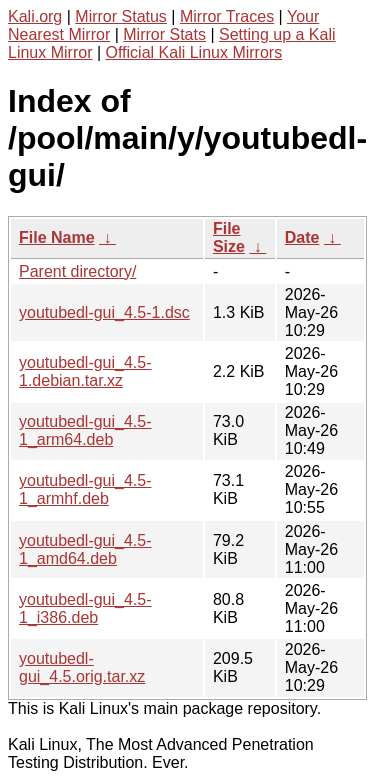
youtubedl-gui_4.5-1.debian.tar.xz (85, 371)
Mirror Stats (164, 34)
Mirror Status (121, 16)
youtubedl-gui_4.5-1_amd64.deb (85, 549)
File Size (229, 237)
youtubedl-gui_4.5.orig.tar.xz (82, 667)
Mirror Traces (227, 16)
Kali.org (35, 16)
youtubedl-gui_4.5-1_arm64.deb (85, 430)
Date (302, 237)
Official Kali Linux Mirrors (194, 52)
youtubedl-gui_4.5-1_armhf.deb (85, 489)
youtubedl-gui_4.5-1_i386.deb (85, 608)
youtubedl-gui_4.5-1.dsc (104, 312)
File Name (57, 237)
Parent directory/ (77, 271)
